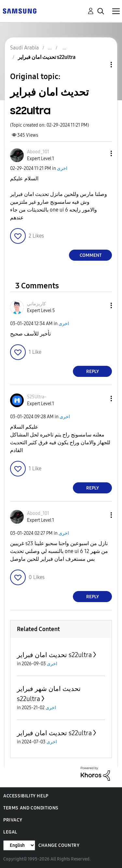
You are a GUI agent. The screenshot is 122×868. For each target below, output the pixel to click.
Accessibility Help (26, 796)
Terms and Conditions (31, 808)
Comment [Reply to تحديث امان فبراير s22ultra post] (91, 255)
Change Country (59, 845)
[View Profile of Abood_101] (38, 152)
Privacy (13, 820)
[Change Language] (19, 845)
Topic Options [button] (100, 65)
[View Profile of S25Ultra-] (37, 397)
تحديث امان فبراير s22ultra (54, 655)
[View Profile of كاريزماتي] (36, 304)
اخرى (62, 168)
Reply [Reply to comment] (93, 372)
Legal (10, 832)
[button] (101, 153)
